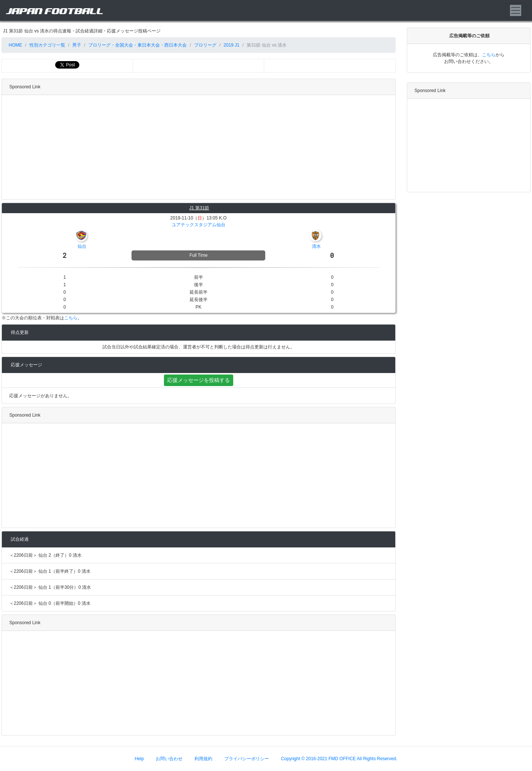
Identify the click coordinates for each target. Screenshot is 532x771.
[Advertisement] (197, 147)
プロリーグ (205, 45)
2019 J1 (232, 45)
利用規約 (203, 759)
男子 (77, 45)
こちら (71, 318)
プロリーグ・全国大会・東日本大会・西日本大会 (137, 45)
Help (140, 759)
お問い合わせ (169, 759)
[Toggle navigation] (516, 10)
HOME (15, 45)
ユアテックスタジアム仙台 (199, 225)
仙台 (82, 246)
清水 (316, 246)
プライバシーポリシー (247, 759)
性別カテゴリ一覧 (47, 45)
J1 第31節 (199, 208)
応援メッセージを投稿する (199, 380)
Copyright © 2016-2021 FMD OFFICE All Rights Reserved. (339, 759)
